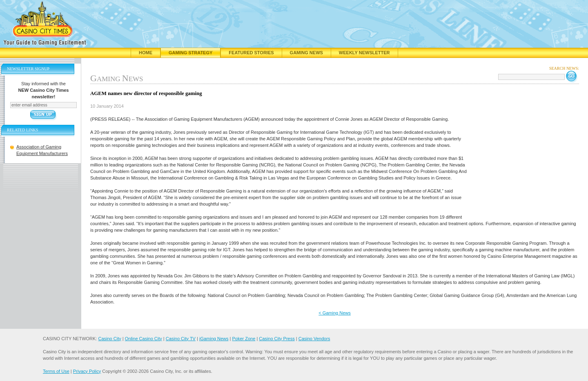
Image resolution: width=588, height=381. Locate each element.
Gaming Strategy (190, 53)
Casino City (109, 339)
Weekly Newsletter (364, 53)
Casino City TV (181, 339)
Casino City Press (277, 339)
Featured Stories (251, 53)
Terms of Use (56, 371)
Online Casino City (144, 339)
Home (146, 53)
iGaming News (214, 339)
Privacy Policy (87, 371)
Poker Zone (244, 339)
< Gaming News (335, 313)
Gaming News (306, 53)
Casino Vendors (314, 339)
